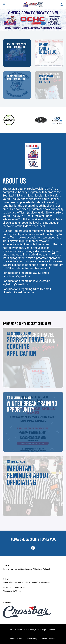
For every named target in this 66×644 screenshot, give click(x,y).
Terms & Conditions (49, 639)
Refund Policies (16, 639)
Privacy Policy (31, 639)
